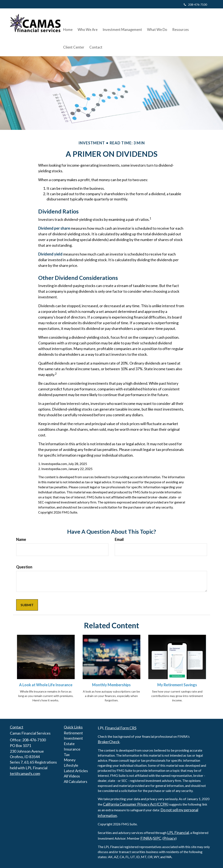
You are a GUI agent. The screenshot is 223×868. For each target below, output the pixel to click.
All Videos (72, 776)
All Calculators (76, 781)
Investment (73, 738)
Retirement (73, 733)
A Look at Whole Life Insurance (46, 685)
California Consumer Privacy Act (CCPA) (136, 804)
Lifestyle (71, 765)
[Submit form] (27, 605)
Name (21, 539)
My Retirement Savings (177, 685)
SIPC (157, 838)
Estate (69, 744)
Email (119, 539)
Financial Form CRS (121, 728)
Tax (67, 755)
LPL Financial (178, 832)
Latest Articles (76, 771)
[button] (87, 23)
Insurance (72, 749)
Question (24, 567)
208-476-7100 (195, 5)
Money (70, 760)
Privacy (170, 838)
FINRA (146, 838)
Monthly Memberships (111, 685)
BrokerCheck (109, 742)
